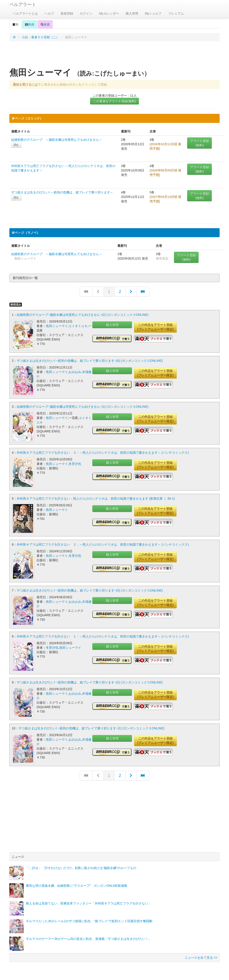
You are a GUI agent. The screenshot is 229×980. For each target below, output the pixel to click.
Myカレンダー (109, 13)
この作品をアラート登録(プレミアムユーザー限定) (155, 327)
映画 (30, 24)
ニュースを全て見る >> (201, 958)
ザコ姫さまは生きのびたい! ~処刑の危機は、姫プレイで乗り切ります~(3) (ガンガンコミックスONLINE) (90, 590)
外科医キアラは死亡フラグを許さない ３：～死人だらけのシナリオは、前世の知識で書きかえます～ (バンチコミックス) (103, 453)
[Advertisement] (114, 56)
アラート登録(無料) (199, 143)
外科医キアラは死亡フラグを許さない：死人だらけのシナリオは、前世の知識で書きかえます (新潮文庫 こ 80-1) (96, 499)
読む (16, 145)
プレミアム (176, 13)
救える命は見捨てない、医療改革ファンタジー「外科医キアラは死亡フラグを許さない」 (89, 903)
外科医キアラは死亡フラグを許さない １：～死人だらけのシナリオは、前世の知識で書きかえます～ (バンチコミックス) (103, 636)
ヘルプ (49, 13)
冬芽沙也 (75, 464)
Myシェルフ (153, 13)
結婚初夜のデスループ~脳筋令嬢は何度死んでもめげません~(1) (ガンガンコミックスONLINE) (83, 407)
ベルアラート (23, 4)
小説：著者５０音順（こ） (40, 37)
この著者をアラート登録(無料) (114, 101)
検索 (45, 24)
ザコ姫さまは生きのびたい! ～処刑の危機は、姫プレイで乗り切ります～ (62, 192)
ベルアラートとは (25, 13)
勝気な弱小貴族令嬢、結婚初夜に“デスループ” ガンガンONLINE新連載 (77, 886)
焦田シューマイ (57, 326)
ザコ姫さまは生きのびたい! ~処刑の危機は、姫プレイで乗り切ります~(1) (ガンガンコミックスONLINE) (92, 728)
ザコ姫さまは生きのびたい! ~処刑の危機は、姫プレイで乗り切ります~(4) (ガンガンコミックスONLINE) (90, 361)
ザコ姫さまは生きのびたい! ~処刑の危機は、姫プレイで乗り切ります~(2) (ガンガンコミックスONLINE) (90, 682)
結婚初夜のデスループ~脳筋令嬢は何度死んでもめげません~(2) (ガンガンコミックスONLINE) (83, 315)
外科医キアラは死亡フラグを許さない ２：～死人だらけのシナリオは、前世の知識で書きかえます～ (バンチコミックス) (103, 544)
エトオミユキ (78, 326)
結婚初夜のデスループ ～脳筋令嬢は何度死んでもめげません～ (57, 140)
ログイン (86, 13)
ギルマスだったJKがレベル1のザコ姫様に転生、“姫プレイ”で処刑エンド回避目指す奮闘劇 (89, 921)
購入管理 (132, 13)
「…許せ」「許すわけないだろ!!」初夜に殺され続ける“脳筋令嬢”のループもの (81, 868)
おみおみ (75, 372)
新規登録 (67, 13)
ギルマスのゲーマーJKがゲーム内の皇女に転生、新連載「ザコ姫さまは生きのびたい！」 (89, 939)
